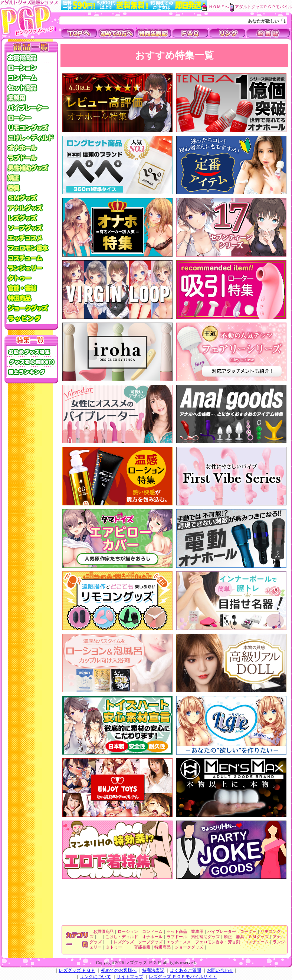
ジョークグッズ (189, 947)
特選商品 (163, 947)
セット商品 (177, 932)
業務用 (197, 932)
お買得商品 (103, 932)
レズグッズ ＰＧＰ (77, 970)
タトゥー (114, 947)
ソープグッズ (150, 942)
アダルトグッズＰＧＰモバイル (263, 7)
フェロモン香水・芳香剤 (218, 942)
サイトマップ (130, 977)
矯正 (228, 937)
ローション (128, 932)
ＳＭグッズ (258, 937)
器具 (240, 937)
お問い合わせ (220, 970)
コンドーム (152, 932)
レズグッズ (124, 942)
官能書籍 (142, 947)
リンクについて (95, 977)
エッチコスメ (179, 942)
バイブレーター (222, 932)
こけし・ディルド (122, 937)
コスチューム (256, 942)
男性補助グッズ (205, 937)
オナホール (152, 937)
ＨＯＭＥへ (219, 7)
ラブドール (177, 937)
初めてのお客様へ (119, 970)
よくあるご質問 (186, 970)
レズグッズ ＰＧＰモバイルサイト (183, 977)
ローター (248, 932)
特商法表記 (153, 970)
